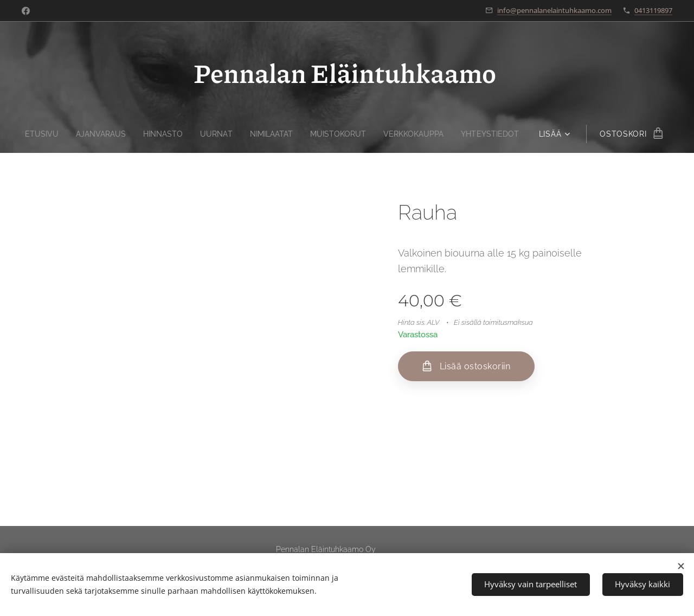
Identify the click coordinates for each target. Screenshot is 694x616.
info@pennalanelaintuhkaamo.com (554, 10)
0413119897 (653, 10)
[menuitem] (33, 134)
